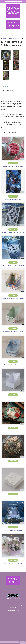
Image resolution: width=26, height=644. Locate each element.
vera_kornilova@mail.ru (15, 599)
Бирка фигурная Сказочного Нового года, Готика (13, 266)
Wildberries (13, 107)
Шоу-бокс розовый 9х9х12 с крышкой (13, 563)
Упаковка (14, 39)
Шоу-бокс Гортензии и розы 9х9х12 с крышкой (13, 332)
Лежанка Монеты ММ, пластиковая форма (13, 464)
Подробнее (13, 163)
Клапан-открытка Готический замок (13, 199)
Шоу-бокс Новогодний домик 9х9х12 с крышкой (13, 299)
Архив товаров (7, 39)
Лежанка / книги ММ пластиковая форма (13, 431)
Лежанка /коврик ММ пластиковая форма (13, 166)
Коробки (20, 39)
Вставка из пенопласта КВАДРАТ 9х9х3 (13, 497)
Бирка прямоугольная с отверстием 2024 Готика (13, 232)
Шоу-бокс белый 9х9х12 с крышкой (13, 398)
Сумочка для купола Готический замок (13, 530)
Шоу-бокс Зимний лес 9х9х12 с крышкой (13, 365)
